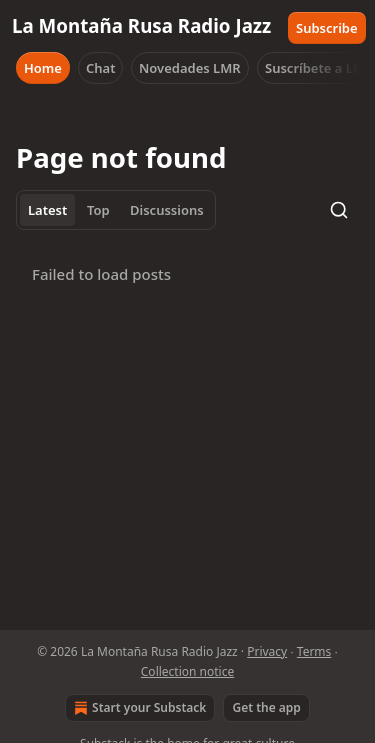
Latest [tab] (47, 210)
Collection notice (187, 671)
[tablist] (116, 210)
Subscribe (327, 28)
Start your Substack (138, 708)
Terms (314, 651)
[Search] (339, 210)
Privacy (267, 651)
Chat (100, 68)
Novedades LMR (190, 68)
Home (43, 68)
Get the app (266, 707)
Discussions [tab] (167, 210)
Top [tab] (98, 210)
